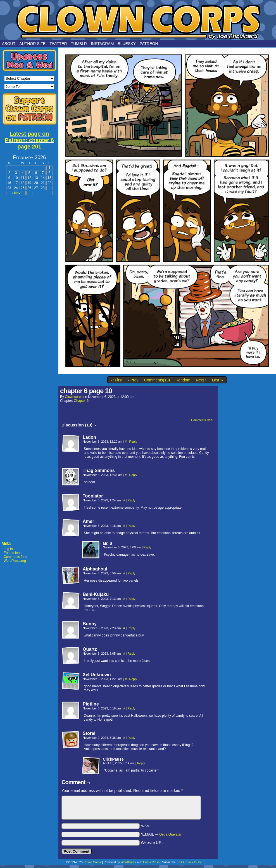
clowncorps (74, 397)
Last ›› (217, 380)
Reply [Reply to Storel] (131, 738)
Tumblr (79, 44)
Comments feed (16, 557)
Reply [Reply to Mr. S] (147, 547)
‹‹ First (117, 380)
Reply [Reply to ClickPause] (141, 763)
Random (183, 380)
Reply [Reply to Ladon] (133, 442)
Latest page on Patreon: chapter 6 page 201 (29, 140)
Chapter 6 (81, 401)
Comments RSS (202, 420)
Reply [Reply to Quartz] (131, 654)
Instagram (102, 44)
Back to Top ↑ (196, 862)
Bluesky (127, 44)
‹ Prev (133, 380)
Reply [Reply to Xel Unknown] (133, 679)
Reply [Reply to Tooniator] (131, 500)
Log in (8, 549)
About (9, 44)
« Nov (16, 193)
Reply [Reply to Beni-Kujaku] (131, 599)
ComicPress (151, 862)
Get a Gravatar (170, 834)
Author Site (32, 44)
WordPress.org (15, 561)
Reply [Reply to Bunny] (131, 628)
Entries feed (13, 553)
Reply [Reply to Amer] (131, 526)
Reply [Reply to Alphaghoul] (131, 573)
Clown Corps (138, 22)
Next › (201, 380)
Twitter (58, 44)
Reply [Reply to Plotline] (131, 708)
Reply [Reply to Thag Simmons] (133, 475)
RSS (181, 862)
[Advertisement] (29, 283)
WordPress (128, 862)
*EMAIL (161, 834)
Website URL (152, 843)
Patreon (149, 44)
